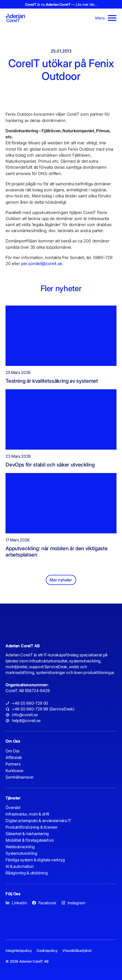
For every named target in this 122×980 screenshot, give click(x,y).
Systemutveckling (21, 853)
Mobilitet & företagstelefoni (30, 840)
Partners (13, 764)
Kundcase (14, 771)
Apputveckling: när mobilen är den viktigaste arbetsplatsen (56, 551)
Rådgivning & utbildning (27, 873)
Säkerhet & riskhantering (27, 834)
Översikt (13, 807)
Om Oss (13, 751)
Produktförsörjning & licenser (31, 827)
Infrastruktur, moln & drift (27, 814)
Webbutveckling (20, 847)
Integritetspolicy (19, 950)
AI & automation (20, 866)
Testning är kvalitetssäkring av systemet (52, 381)
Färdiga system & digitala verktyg (35, 860)
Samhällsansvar (20, 777)
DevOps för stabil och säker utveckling (50, 465)
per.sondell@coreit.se (42, 264)
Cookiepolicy (47, 950)
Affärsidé (14, 757)
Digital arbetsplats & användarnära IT (38, 821)
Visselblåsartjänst (77, 950)
